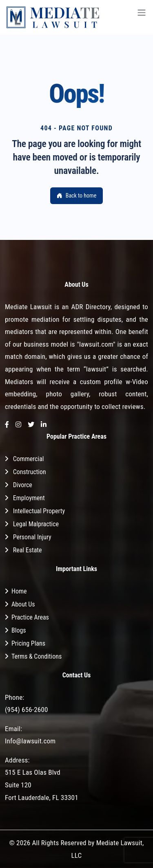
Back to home (76, 196)
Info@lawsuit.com (30, 741)
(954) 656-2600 (27, 710)
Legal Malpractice (36, 524)
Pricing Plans (28, 643)
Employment (29, 498)
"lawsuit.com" (96, 344)
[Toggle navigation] (142, 17)
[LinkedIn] (44, 425)
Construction (30, 472)
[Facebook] (7, 425)
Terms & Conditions (37, 656)
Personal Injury (32, 537)
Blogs (19, 630)
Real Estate (28, 550)
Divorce (23, 485)
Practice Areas (30, 617)
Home (19, 591)
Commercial (29, 459)
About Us (23, 604)
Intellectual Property (39, 511)
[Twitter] (31, 425)
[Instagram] (18, 425)
